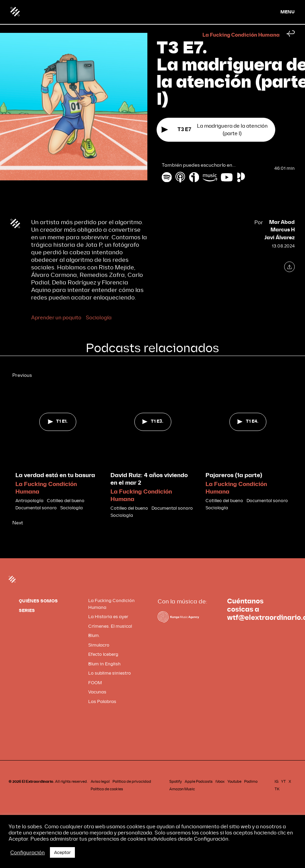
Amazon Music (182, 789)
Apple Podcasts (199, 782)
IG (276, 782)
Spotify (176, 782)
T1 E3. (153, 421)
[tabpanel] (58, 445)
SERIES (27, 611)
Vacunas (97, 692)
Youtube (234, 782)
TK (277, 789)
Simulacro (99, 645)
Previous (22, 375)
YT (283, 782)
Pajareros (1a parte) (234, 475)
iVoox (220, 782)
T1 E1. (58, 421)
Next (18, 523)
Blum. (94, 635)
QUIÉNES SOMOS (38, 601)
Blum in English (104, 664)
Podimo (251, 782)
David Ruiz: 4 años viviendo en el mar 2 (149, 479)
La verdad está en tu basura (55, 475)
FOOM (95, 683)
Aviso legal (100, 782)
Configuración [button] (28, 853)
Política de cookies (107, 789)
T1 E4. (248, 421)
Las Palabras (102, 701)
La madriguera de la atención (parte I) (214, 130)
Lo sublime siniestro (110, 673)
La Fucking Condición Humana (241, 35)
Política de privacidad (132, 782)
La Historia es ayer (108, 617)
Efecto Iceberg (103, 654)
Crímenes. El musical (110, 626)
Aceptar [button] (62, 852)
